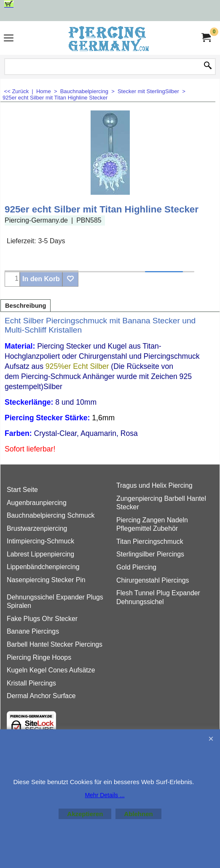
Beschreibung (25, 306)
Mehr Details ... (105, 795)
